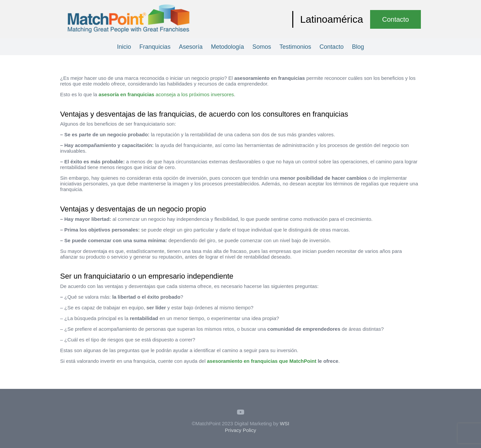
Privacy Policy (240, 430)
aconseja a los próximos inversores (166, 94)
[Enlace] (129, 19)
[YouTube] (240, 412)
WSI (285, 423)
